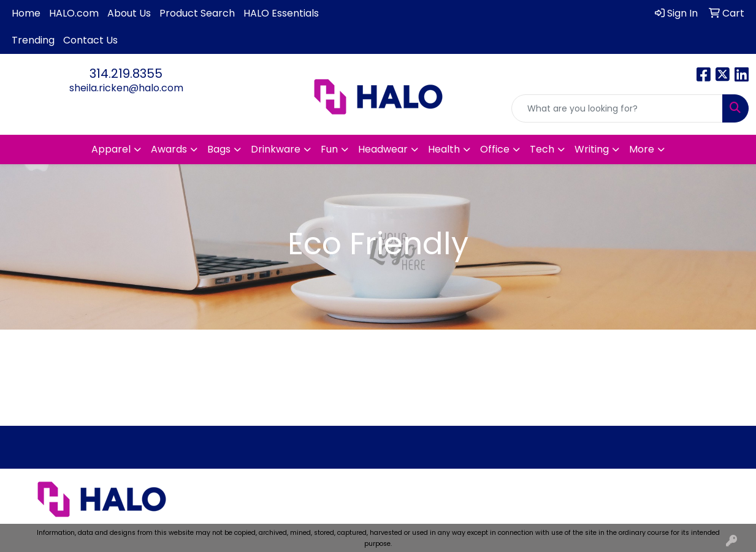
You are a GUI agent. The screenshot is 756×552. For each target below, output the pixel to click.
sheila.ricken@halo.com (126, 88)
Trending (33, 40)
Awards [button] (169, 149)
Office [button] (495, 149)
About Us (129, 13)
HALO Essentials (281, 13)
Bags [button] (219, 149)
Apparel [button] (111, 149)
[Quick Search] (617, 108)
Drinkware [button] (276, 149)
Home (26, 13)
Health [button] (444, 149)
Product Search (197, 13)
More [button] (642, 149)
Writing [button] (592, 149)
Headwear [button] (383, 149)
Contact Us (90, 40)
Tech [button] (542, 149)
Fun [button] (329, 149)
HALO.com (74, 13)
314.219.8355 (126, 74)
